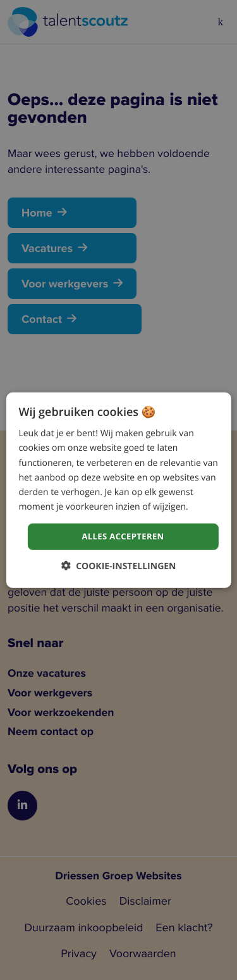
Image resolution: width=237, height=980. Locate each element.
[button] (119, 565)
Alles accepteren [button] (123, 536)
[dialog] (118, 490)
